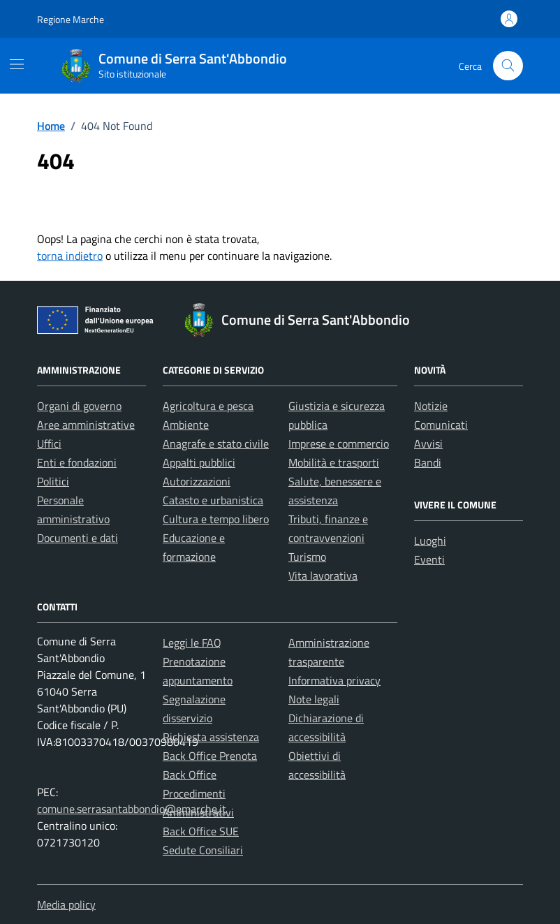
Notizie (431, 406)
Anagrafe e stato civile (216, 443)
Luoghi (430, 541)
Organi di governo (79, 406)
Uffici (49, 443)
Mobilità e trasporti (334, 462)
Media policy (66, 904)
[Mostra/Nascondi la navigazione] (17, 64)
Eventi (429, 559)
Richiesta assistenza (211, 737)
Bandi (428, 462)
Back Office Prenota (210, 756)
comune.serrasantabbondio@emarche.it (132, 809)
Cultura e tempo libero (216, 519)
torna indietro (70, 256)
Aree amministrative (86, 425)
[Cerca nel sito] (508, 66)
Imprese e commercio (339, 443)
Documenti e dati (78, 538)
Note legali (314, 699)
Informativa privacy (334, 680)
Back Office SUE (201, 831)
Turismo (307, 557)
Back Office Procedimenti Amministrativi (198, 793)
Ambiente (186, 425)
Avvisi (428, 443)
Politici (53, 481)
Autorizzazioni (197, 481)
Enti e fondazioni (77, 462)
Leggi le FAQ (192, 643)
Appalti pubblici (199, 462)
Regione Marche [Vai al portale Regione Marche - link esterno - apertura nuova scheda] (71, 19)
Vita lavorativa (323, 575)
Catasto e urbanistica (213, 500)
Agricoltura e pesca (208, 406)
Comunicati (441, 425)
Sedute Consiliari (203, 850)
